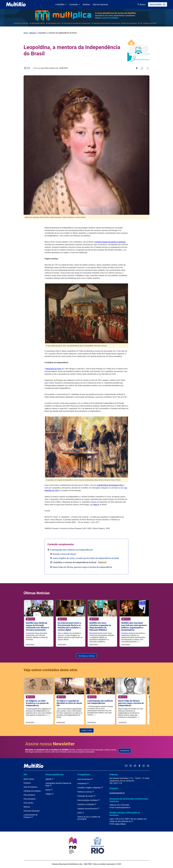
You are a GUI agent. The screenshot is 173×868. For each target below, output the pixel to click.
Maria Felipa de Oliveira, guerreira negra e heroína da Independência (82, 567)
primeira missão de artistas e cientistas (110, 242)
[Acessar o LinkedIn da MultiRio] (148, 766)
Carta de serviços (85, 779)
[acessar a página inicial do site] (16, 4)
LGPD (81, 813)
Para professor (29, 795)
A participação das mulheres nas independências (71, 550)
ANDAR (50, 779)
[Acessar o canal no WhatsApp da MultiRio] (144, 766)
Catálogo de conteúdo (32, 791)
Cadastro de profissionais (88, 809)
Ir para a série (87, 731)
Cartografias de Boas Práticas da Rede (58, 785)
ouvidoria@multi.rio (117, 793)
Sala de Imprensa (100, 4)
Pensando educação (32, 811)
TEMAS (50, 794)
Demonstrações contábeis (89, 800)
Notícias (86, 4)
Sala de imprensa (30, 787)
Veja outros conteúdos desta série (50, 670)
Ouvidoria (114, 789)
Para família (28, 803)
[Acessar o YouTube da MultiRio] (126, 766)
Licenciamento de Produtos (31, 816)
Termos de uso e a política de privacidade (89, 818)
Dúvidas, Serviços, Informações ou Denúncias (125, 814)
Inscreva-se (125, 751)
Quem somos (29, 779)
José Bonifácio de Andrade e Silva (110, 485)
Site (25, 775)
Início (26, 33)
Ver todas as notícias (86, 656)
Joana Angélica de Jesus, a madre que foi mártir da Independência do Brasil (86, 558)
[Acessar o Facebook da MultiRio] (139, 766)
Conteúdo (75, 4)
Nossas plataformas (55, 775)
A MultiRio (61, 4)
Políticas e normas (86, 792)
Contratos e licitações (87, 804)
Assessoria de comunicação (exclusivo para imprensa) (129, 800)
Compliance (83, 783)
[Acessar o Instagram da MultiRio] (131, 766)
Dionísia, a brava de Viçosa (64, 554)
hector (49, 790)
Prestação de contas (86, 796)
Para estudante (30, 799)
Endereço (114, 775)
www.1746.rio (120, 824)
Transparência (84, 775)
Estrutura (27, 783)
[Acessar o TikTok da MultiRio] (135, 766)
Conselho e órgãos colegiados (90, 788)
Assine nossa (50, 744)
